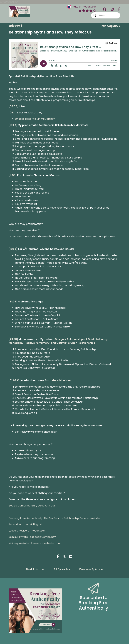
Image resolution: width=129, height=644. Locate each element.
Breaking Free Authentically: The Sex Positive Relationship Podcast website (54, 518)
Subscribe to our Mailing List (26, 524)
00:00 (13, 106)
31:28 (13, 302)
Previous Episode (91, 569)
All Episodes (62, 569)
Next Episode (35, 569)
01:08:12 (15, 380)
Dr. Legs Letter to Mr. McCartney (35, 119)
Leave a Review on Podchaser (27, 531)
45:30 (13, 339)
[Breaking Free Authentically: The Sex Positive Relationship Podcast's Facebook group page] (105, 9)
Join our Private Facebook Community (32, 537)
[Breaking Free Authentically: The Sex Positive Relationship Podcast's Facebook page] (117, 9)
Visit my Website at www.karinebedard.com (36, 543)
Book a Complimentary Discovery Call (32, 506)
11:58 (13, 175)
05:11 (13, 113)
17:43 (13, 249)
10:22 (13, 125)
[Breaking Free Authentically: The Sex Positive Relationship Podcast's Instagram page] (110, 9)
